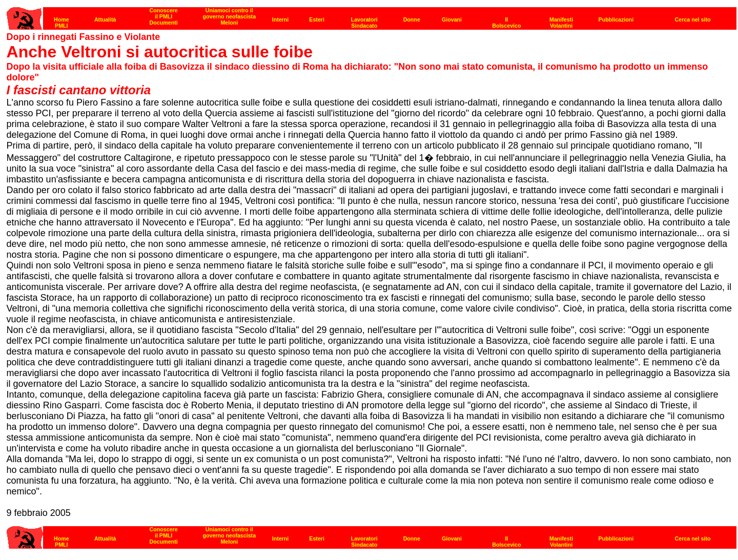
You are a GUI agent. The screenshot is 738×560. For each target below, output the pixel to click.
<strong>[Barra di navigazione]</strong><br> (372, 535)
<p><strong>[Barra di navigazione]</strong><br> (372, 16)
